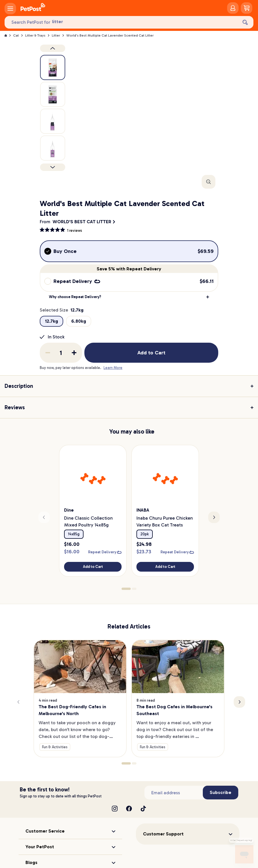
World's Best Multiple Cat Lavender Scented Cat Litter (110, 35)
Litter (56, 35)
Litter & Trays (35, 35)
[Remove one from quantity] (48, 353)
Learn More (113, 368)
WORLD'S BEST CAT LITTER (82, 222)
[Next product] (53, 167)
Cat (16, 35)
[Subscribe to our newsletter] (174, 787)
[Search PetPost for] (121, 22)
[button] (129, 297)
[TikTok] (143, 803)
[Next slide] (214, 514)
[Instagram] (115, 803)
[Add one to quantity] (74, 353)
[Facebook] (129, 803)
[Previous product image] (53, 48)
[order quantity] (61, 353)
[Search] (245, 22)
